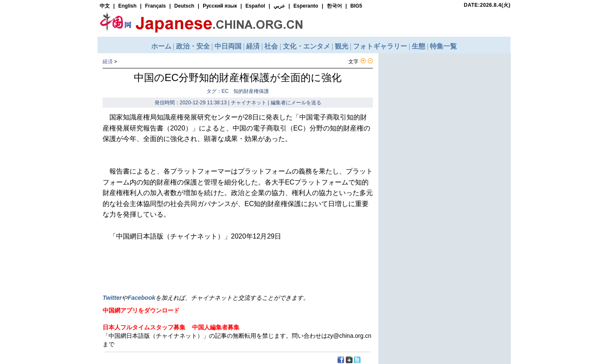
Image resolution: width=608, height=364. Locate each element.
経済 (108, 62)
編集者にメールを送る (296, 103)
